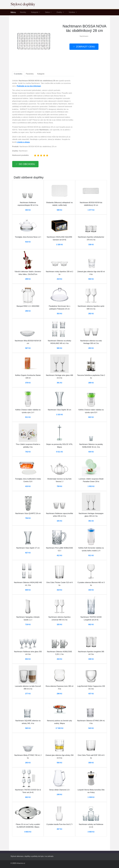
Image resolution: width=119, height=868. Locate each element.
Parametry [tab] (30, 74)
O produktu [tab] (18, 74)
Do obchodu (27, 164)
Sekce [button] (48, 12)
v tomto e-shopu (23, 142)
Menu (13, 12)
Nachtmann (84, 36)
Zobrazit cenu (86, 47)
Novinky (23, 12)
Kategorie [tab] (41, 74)
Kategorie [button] (35, 12)
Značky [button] (59, 12)
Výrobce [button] (72, 12)
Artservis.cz (21, 863)
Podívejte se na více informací (29, 86)
